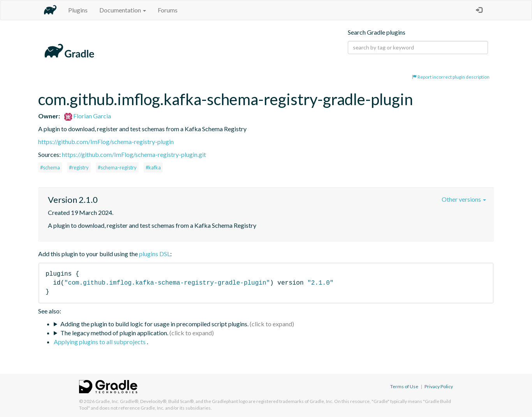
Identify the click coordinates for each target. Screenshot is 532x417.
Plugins (78, 10)
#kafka (153, 167)
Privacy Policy (439, 386)
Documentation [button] (123, 10)
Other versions (464, 199)
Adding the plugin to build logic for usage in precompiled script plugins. (154, 324)
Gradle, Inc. (107, 401)
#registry (79, 167)
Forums (168, 10)
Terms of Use (404, 386)
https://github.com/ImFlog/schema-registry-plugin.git (134, 154)
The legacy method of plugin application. (114, 333)
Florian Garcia (88, 116)
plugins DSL (155, 254)
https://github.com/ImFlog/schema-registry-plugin (106, 142)
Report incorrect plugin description (451, 77)
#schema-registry (117, 167)
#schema (50, 167)
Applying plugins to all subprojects (100, 342)
